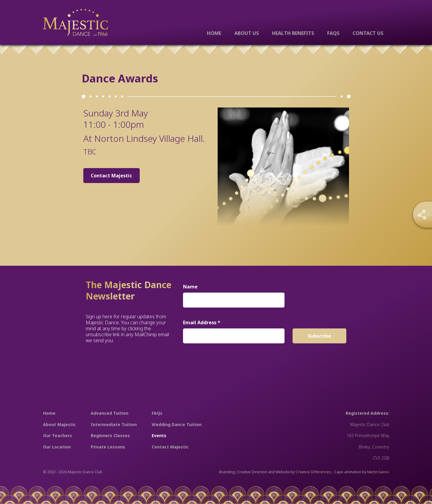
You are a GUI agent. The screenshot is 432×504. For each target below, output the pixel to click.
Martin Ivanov (378, 472)
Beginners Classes (110, 435)
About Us (247, 33)
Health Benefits (293, 33)
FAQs (333, 33)
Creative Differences (313, 472)
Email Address (202, 322)
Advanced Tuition (110, 413)
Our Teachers (57, 435)
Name (190, 287)
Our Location (57, 447)
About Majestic (59, 424)
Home (214, 33)
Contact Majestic (112, 176)
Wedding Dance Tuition (177, 424)
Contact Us (368, 33)
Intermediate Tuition (114, 424)
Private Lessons (108, 447)
